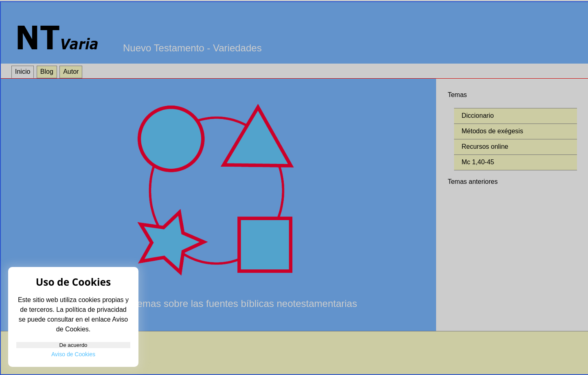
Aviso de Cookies (73, 354)
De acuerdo (73, 334)
